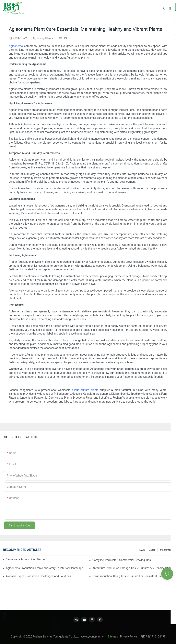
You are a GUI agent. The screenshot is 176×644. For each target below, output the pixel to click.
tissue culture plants (85, 390)
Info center (165, 550)
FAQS (142, 550)
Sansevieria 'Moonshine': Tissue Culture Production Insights (25, 559)
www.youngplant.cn (93, 637)
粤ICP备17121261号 (153, 637)
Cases (152, 550)
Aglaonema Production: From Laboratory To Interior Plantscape (44, 568)
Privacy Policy (130, 637)
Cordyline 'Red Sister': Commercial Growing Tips (122, 560)
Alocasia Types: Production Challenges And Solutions (38, 576)
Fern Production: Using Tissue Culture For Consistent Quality (129, 576)
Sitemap (113, 637)
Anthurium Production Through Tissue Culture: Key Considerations (133, 568)
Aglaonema (16, 46)
